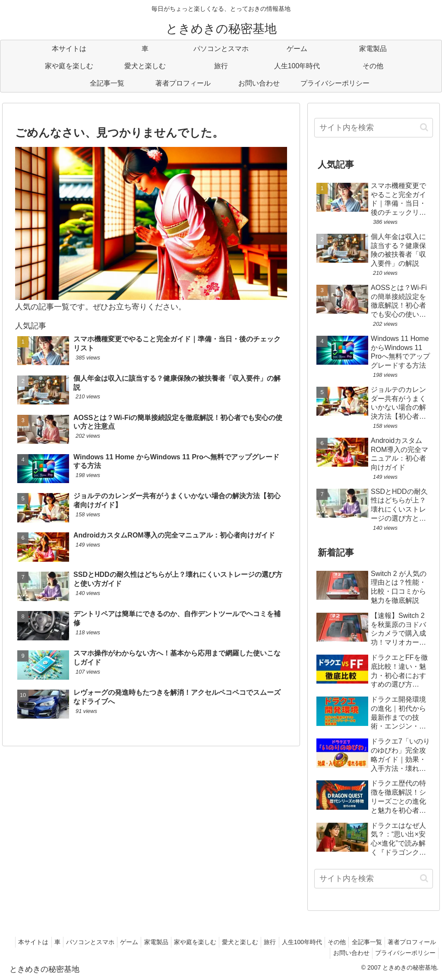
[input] (373, 128)
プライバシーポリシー (404, 953)
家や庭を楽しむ (231, 942)
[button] (424, 127)
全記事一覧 (419, 942)
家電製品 (189, 942)
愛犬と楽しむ (279, 942)
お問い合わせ (346, 953)
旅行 (313, 942)
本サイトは (53, 942)
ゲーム (158, 942)
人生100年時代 (348, 942)
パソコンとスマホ (116, 942)
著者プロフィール (295, 953)
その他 (386, 942)
